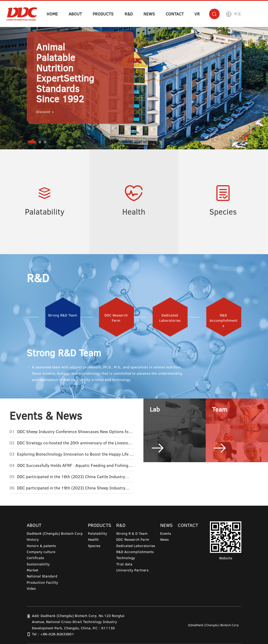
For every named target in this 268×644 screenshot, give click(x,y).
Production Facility (42, 582)
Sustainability (38, 564)
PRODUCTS (103, 14)
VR (197, 14)
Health (134, 212)
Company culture (41, 552)
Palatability (45, 212)
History (33, 539)
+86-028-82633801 (57, 634)
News (164, 539)
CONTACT (175, 14)
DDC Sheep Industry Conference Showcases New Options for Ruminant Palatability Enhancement (74, 432)
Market (32, 570)
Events (166, 533)
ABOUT (75, 14)
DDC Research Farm (133, 539)
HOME (52, 14)
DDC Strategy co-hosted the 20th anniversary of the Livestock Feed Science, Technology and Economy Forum (75, 443)
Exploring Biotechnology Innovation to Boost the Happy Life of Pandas (75, 454)
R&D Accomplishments (135, 552)
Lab (155, 409)
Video (31, 588)
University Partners (132, 570)
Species (223, 212)
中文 (238, 14)
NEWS (149, 14)
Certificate (35, 558)
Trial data (124, 564)
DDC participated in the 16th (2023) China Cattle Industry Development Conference (71, 477)
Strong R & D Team (132, 533)
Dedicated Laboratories (136, 546)
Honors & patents (41, 546)
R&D (129, 14)
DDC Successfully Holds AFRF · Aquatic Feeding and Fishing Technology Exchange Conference (73, 465)
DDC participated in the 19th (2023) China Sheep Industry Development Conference (71, 488)
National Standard (42, 576)
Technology (126, 558)
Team (220, 409)
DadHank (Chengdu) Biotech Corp (55, 533)
